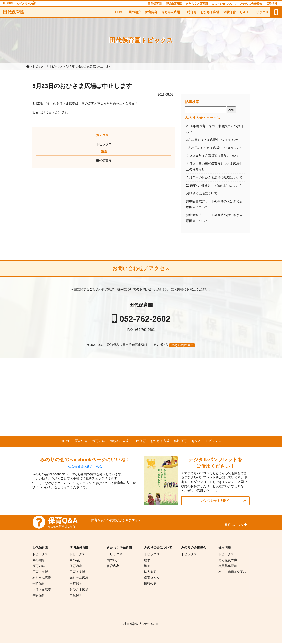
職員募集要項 (228, 567)
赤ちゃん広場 (171, 12)
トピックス (261, 12)
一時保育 (190, 12)
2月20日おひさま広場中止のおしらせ (212, 140)
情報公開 (150, 585)
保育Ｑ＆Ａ (152, 579)
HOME (120, 12)
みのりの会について (224, 4)
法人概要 (150, 573)
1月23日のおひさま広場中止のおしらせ (214, 148)
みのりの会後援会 (251, 4)
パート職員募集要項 (232, 573)
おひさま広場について (202, 194)
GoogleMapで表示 (182, 346)
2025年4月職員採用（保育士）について (214, 186)
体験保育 (230, 12)
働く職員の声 (228, 561)
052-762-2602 (145, 320)
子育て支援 (40, 573)
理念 (147, 561)
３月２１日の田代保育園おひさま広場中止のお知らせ (214, 167)
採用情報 (272, 4)
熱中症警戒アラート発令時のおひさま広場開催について (214, 205)
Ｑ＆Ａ (244, 12)
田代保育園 (155, 4)
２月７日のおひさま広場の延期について (214, 178)
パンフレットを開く (215, 502)
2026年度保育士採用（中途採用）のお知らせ (215, 129)
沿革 (147, 567)
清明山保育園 (174, 4)
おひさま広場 (210, 12)
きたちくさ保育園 (197, 4)
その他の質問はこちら (62, 528)
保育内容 (151, 12)
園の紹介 (135, 12)
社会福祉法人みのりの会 (85, 468)
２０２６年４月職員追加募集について (213, 156)
